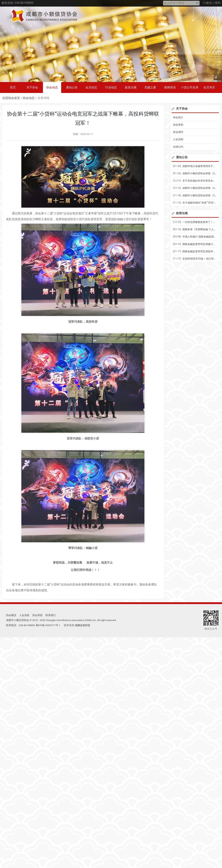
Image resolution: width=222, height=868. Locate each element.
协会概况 (11, 615)
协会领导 (178, 132)
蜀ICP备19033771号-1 (48, 625)
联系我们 (51, 615)
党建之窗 (150, 87)
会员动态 (91, 87)
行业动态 (111, 87)
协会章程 (178, 125)
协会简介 (178, 117)
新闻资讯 (170, 87)
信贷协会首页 (11, 98)
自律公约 (178, 147)
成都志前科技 (83, 625)
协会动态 (52, 87)
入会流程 (178, 139)
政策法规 (131, 87)
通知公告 (72, 87)
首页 (13, 87)
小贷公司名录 (190, 87)
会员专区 (209, 87)
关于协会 (32, 87)
